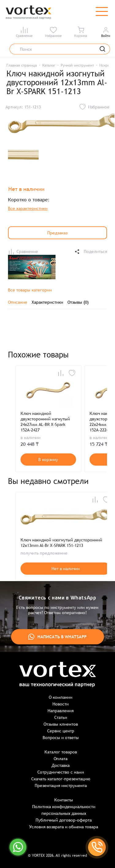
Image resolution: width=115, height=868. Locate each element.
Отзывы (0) (78, 302)
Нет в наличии (66, 569)
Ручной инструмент (77, 65)
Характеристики (47, 302)
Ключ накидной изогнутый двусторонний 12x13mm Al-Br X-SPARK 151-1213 (61, 543)
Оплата (61, 759)
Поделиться (90, 252)
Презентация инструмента (61, 786)
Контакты (64, 800)
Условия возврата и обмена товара (64, 827)
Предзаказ (57, 233)
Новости (61, 704)
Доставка (61, 765)
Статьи (61, 717)
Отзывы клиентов (61, 724)
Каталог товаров (61, 752)
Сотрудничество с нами (61, 772)
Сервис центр (61, 731)
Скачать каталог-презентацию (61, 779)
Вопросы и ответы (61, 738)
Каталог (49, 65)
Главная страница (22, 65)
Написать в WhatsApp (57, 637)
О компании (61, 697)
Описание (18, 302)
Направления (61, 711)
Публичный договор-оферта (64, 820)
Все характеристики (28, 208)
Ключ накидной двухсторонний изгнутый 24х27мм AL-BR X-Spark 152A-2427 (45, 422)
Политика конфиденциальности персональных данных (64, 810)
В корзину (48, 460)
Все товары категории (30, 290)
